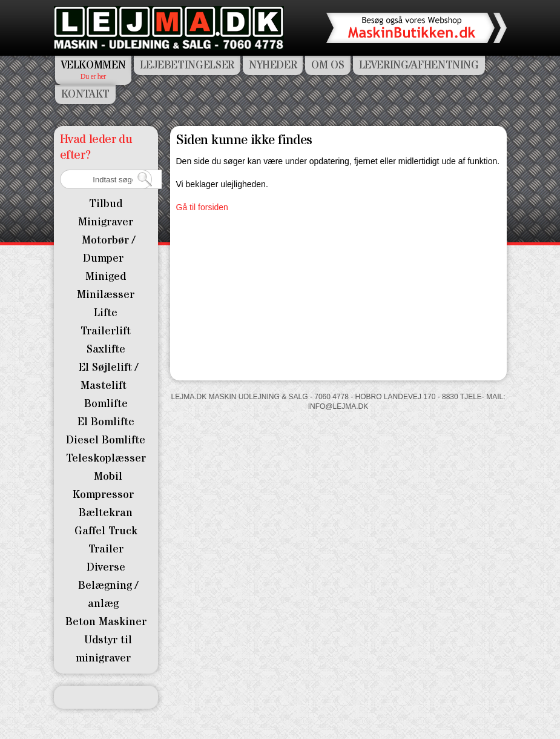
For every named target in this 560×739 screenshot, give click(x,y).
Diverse (106, 567)
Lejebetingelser (187, 65)
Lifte (106, 313)
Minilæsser (106, 295)
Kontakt (85, 94)
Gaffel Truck (106, 531)
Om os (328, 65)
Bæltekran (106, 513)
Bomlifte (106, 404)
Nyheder (273, 65)
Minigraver (106, 222)
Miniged (106, 277)
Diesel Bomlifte (106, 440)
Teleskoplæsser (106, 458)
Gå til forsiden (202, 207)
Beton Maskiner (106, 622)
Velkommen (94, 65)
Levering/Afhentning (419, 65)
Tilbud (106, 204)
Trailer (106, 549)
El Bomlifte (106, 422)
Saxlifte (106, 349)
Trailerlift (106, 331)
